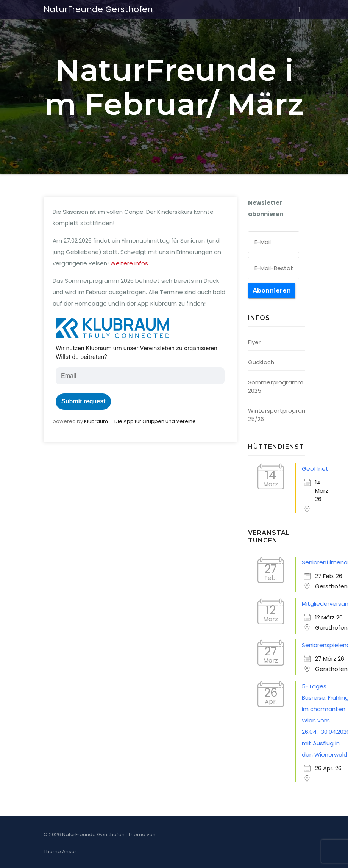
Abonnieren (272, 291)
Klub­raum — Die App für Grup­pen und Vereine (140, 421)
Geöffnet (315, 469)
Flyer (254, 342)
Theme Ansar (60, 852)
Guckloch (261, 362)
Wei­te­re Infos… (131, 263)
